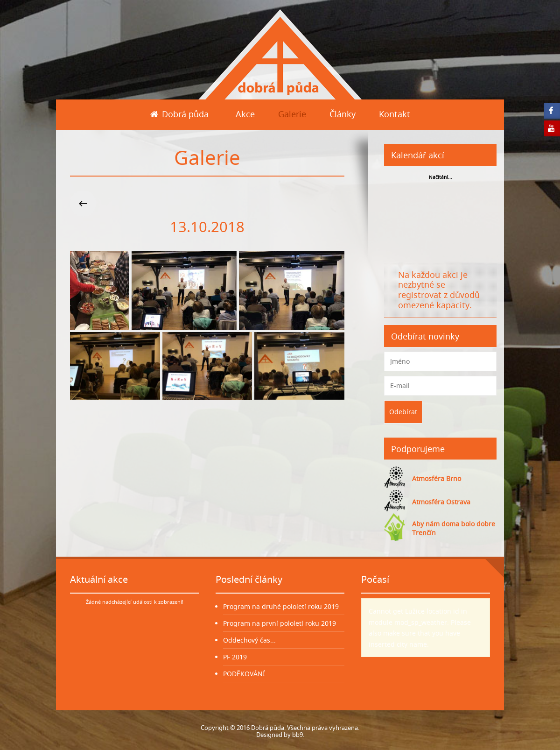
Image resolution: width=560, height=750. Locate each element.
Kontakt (395, 114)
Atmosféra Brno (437, 478)
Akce (245, 114)
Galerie (292, 114)
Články (343, 114)
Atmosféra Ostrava (441, 502)
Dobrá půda (179, 114)
